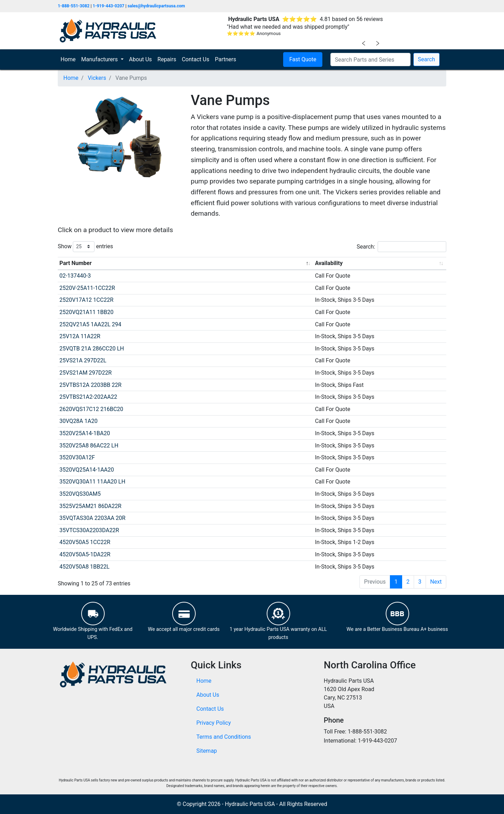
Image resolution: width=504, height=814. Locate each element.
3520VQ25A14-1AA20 (87, 470)
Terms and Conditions (224, 737)
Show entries (85, 247)
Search (426, 59)
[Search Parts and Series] (370, 60)
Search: (401, 247)
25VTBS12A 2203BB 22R (90, 385)
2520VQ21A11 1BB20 (86, 312)
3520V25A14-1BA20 (85, 433)
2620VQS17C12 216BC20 (91, 409)
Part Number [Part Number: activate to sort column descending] (76, 263)
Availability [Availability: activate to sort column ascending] (329, 263)
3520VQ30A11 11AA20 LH (92, 482)
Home (69, 59)
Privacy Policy (214, 723)
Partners (226, 59)
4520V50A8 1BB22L (85, 567)
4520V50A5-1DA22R (85, 554)
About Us (141, 59)
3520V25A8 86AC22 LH (89, 446)
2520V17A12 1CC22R (86, 300)
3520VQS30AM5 (80, 494)
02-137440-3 (75, 276)
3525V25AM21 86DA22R (90, 506)
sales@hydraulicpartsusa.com (156, 6)
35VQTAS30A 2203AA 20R (93, 518)
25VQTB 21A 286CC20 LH (92, 349)
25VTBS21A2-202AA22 (88, 397)
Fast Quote (303, 59)
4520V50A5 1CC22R (85, 542)
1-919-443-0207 (109, 6)
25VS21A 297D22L (83, 360)
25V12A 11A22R (80, 336)
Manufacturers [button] (100, 59)
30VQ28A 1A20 (79, 421)
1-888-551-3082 (74, 6)
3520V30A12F (77, 457)
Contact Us (195, 59)
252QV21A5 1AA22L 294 (90, 324)
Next (436, 582)
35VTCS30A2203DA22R (89, 530)
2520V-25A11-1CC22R (87, 288)
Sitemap (207, 751)
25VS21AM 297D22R (86, 373)
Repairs (167, 59)
